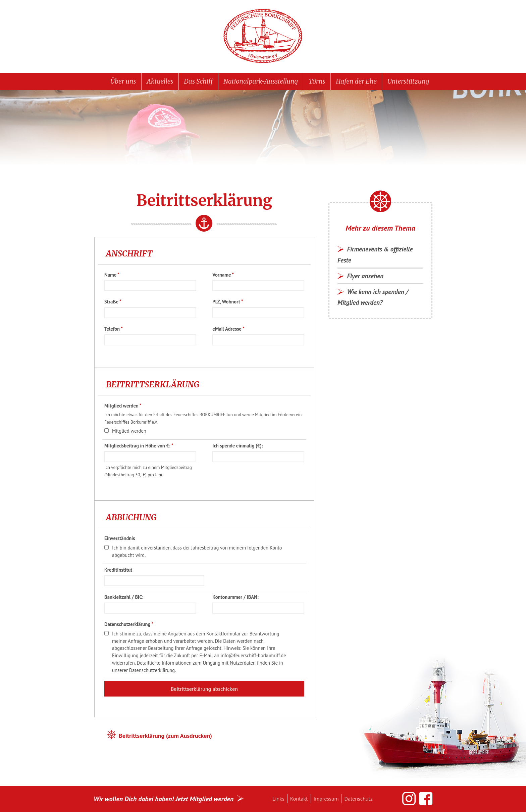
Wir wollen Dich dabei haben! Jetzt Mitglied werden (164, 799)
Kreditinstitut (118, 570)
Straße (113, 302)
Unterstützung (408, 81)
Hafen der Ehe (356, 81)
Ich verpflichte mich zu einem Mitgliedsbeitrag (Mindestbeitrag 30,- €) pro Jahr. (148, 471)
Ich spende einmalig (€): (238, 446)
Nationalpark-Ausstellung (261, 81)
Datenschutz (358, 799)
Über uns (123, 81)
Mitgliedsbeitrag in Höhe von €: (139, 446)
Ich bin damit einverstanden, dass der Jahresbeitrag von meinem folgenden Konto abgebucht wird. (197, 551)
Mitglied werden (123, 406)
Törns (317, 81)
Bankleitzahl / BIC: (124, 597)
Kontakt (299, 799)
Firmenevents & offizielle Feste (375, 254)
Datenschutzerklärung (129, 624)
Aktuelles (160, 81)
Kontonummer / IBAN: (235, 597)
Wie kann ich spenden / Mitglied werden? (373, 297)
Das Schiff (198, 81)
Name (112, 275)
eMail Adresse (228, 329)
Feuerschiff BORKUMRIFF (263, 36)
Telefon (114, 329)
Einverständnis (120, 538)
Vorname (223, 275)
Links (278, 799)
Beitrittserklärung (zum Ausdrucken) (165, 736)
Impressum (326, 799)
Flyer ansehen (365, 276)
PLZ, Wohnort (228, 302)
